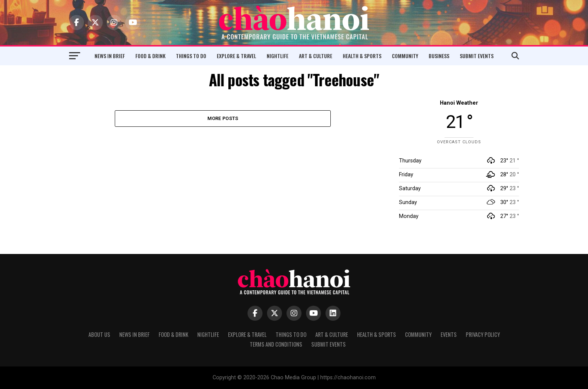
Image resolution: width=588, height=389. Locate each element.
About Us (99, 334)
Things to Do (191, 56)
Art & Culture (316, 56)
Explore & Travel (236, 56)
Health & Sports (362, 56)
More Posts (223, 118)
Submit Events (477, 56)
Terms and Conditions (276, 344)
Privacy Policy (483, 334)
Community (405, 56)
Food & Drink (150, 56)
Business (439, 56)
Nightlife (277, 56)
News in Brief (110, 56)
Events (449, 334)
